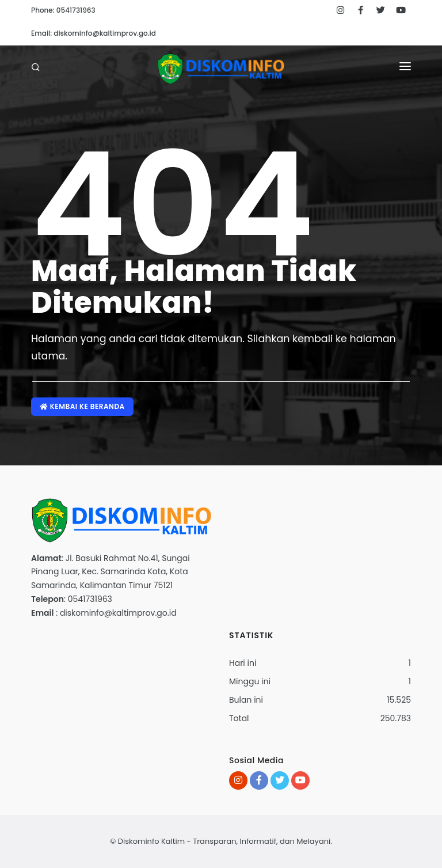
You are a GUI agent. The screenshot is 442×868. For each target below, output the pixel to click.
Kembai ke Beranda (82, 406)
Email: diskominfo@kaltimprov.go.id (94, 33)
